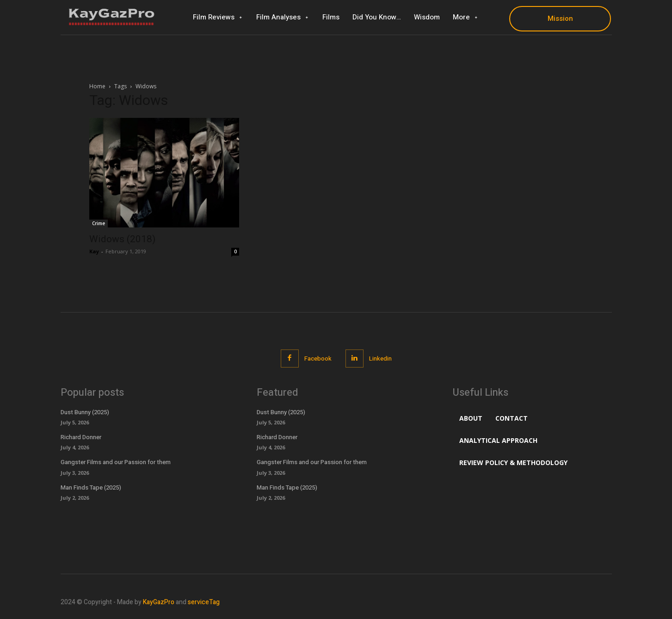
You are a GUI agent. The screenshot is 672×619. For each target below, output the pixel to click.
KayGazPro (159, 602)
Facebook (318, 359)
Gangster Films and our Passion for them (116, 462)
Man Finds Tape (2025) (91, 487)
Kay (94, 251)
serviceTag (204, 602)
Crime (99, 223)
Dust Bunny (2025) (85, 412)
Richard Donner (81, 437)
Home (97, 86)
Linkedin (380, 359)
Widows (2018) (122, 239)
